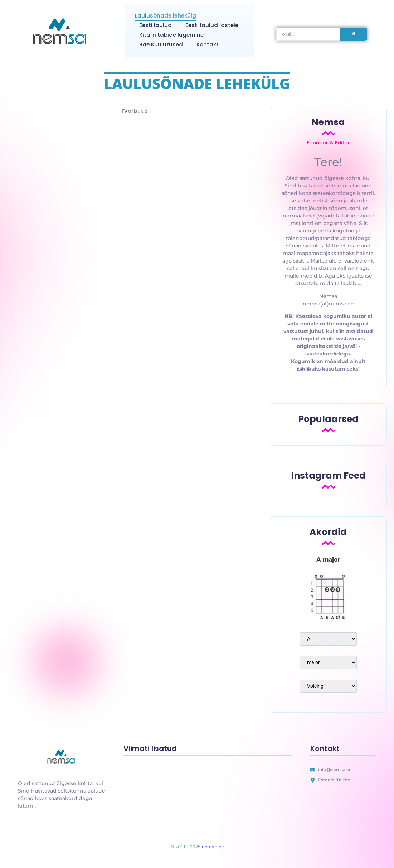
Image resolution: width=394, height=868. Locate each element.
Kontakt (208, 45)
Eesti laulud (155, 25)
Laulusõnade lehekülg (166, 16)
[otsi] (308, 34)
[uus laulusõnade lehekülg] (62, 757)
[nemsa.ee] (61, 33)
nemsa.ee (213, 847)
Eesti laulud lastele (212, 25)
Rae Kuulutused (161, 45)
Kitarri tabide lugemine (171, 35)
